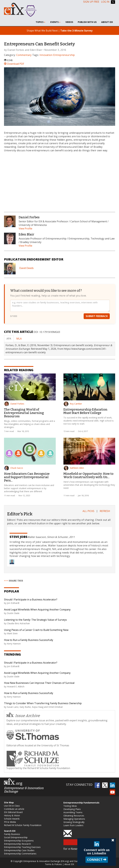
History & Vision (12, 815)
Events (56, 22)
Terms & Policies (53, 864)
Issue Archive (23, 715)
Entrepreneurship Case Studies (19, 850)
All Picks (88, 511)
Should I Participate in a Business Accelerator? (31, 600)
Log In (105, 2)
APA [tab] (9, 339)
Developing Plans (72, 809)
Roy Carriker (73, 404)
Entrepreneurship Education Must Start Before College (85, 411)
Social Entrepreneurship (16, 837)
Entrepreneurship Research (17, 844)
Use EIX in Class (12, 806)
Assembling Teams (73, 812)
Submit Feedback (97, 316)
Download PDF (14, 64)
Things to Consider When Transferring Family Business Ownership (43, 703)
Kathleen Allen (74, 468)
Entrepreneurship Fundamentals (81, 803)
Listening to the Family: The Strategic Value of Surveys (35, 620)
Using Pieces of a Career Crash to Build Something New (36, 630)
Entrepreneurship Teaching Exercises (22, 847)
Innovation (46, 55)
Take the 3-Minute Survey (76, 31)
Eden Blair (36, 50)
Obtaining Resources (74, 816)
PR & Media (10, 822)
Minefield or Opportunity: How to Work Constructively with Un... (88, 475)
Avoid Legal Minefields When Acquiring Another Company (37, 610)
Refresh (105, 511)
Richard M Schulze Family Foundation (23, 825)
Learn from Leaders (73, 825)
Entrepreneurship (64, 55)
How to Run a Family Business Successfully (29, 640)
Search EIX (10, 831)
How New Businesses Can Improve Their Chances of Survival (39, 683)
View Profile (25, 229)
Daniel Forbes (16, 50)
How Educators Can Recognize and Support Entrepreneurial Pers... (27, 477)
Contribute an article (14, 809)
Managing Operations (74, 819)
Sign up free (91, 2)
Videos (69, 22)
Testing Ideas (70, 806)
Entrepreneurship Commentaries (20, 854)
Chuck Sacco (14, 468)
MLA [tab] (19, 339)
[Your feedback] (60, 306)
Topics (41, 22)
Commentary (24, 55)
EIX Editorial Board (13, 812)
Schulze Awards (12, 819)
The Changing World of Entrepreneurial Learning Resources (24, 413)
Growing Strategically (74, 822)
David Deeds (26, 268)
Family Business (12, 834)
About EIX (107, 22)
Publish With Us (87, 22)
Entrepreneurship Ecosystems (19, 841)
